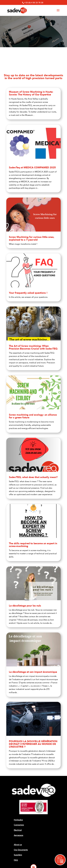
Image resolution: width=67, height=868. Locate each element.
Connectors (19, 825)
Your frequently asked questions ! (28, 293)
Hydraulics (18, 820)
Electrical (18, 830)
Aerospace (18, 835)
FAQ (16, 860)
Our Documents (21, 850)
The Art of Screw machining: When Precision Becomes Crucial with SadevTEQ (33, 347)
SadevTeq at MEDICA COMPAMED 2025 (32, 168)
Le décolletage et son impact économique (33, 672)
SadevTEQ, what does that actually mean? (33, 477)
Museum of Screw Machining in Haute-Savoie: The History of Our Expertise (31, 93)
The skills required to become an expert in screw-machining (33, 545)
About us (18, 845)
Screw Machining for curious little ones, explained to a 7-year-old (32, 238)
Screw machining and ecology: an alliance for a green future (33, 416)
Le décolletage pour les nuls (25, 606)
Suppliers (18, 855)
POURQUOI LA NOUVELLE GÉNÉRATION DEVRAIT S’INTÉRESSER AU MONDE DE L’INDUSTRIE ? (33, 744)
